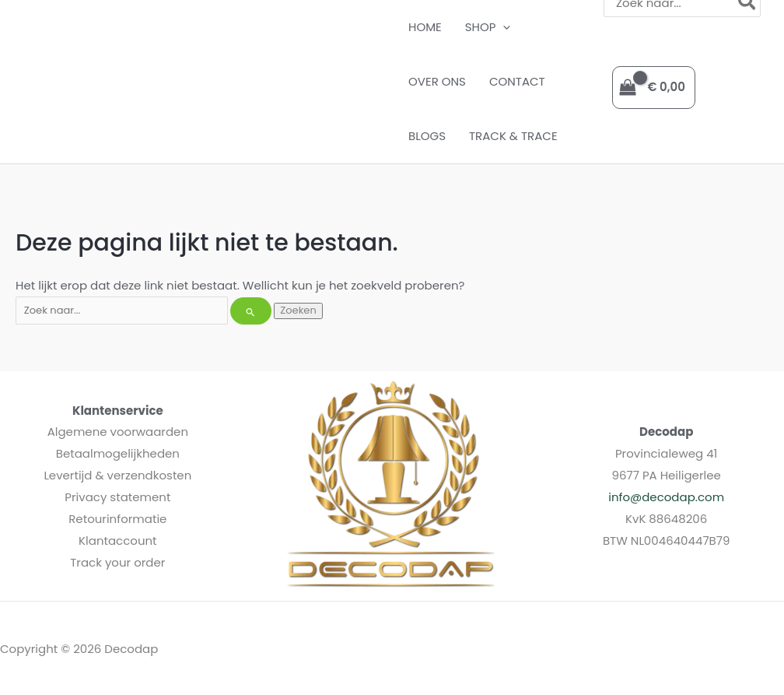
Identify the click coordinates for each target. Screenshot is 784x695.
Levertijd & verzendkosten (117, 475)
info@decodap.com (666, 497)
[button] (503, 27)
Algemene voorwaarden (118, 432)
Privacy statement (117, 497)
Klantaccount (118, 541)
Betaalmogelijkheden (118, 453)
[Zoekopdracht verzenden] (251, 311)
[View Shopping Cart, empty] (654, 88)
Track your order (117, 562)
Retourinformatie (117, 519)
